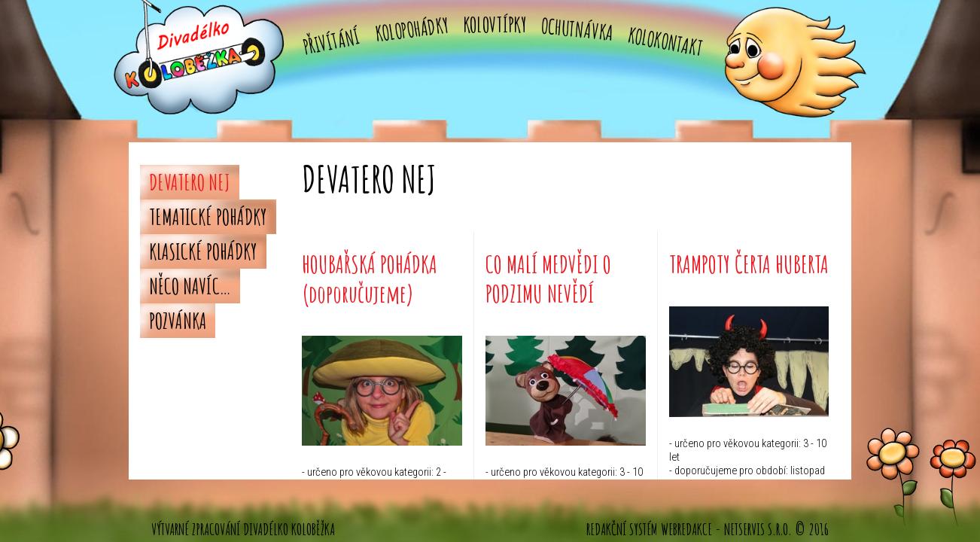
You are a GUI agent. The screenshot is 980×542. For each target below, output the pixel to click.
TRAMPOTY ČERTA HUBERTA (749, 264)
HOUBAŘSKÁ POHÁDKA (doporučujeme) (370, 278)
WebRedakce (686, 529)
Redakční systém (622, 529)
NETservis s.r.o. (758, 529)
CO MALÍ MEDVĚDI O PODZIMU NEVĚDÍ (548, 278)
